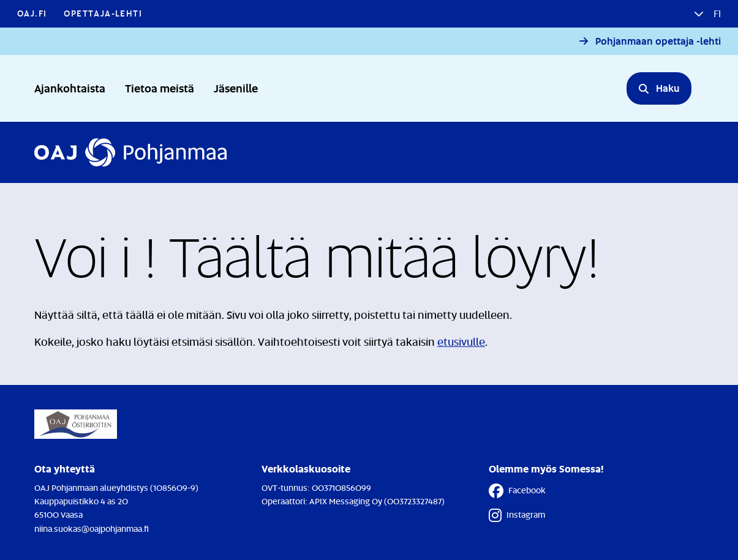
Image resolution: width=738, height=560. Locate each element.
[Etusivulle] (130, 152)
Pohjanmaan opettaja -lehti (658, 41)
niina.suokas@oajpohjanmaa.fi (92, 528)
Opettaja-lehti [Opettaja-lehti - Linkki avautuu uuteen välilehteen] (103, 13)
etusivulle (461, 342)
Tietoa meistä (160, 88)
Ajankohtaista (70, 88)
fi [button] (716, 13)
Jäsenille (236, 88)
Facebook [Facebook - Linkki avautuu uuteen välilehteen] (517, 491)
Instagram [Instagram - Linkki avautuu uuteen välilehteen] (517, 515)
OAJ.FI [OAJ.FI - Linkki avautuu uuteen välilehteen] (32, 13)
